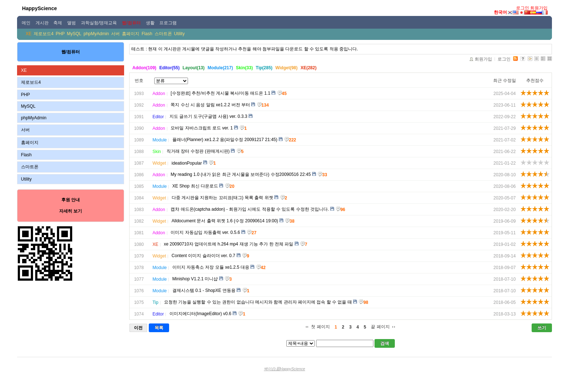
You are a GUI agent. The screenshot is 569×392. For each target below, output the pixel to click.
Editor (158, 117)
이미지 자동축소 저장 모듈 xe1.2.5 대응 (211, 267)
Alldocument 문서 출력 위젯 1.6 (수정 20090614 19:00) (225, 221)
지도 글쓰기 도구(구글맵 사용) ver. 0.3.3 (208, 116)
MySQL (74, 34)
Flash (147, 34)
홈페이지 (131, 34)
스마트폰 (163, 34)
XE (29, 34)
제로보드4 (44, 34)
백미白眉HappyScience (284, 369)
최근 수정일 (505, 81)
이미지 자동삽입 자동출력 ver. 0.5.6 (205, 232)
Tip (155, 302)
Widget (159, 163)
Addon (159, 94)
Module (159, 140)
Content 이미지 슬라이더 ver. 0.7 (203, 256)
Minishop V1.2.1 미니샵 (195, 279)
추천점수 (535, 81)
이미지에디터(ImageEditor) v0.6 (200, 314)
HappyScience (40, 8)
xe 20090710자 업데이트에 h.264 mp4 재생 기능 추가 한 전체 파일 (228, 244)
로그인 (523, 8)
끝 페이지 (380, 327)
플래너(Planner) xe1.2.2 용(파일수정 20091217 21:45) (225, 140)
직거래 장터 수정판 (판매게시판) (198, 151)
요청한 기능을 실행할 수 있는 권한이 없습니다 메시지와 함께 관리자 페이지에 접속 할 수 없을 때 (258, 302)
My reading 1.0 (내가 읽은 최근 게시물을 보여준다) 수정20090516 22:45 (241, 174)
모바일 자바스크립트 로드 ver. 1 (202, 128)
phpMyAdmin (96, 34)
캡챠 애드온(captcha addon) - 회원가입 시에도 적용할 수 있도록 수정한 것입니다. (250, 209)
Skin (157, 152)
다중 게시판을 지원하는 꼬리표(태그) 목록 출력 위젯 (222, 198)
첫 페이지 (320, 327)
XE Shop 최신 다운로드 (195, 186)
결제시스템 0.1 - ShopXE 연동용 (204, 290)
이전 (138, 328)
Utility (179, 34)
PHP (60, 34)
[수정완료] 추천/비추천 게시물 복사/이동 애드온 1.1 (220, 93)
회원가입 (539, 8)
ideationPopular (187, 163)
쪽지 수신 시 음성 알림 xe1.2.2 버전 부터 (210, 105)
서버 (115, 34)
